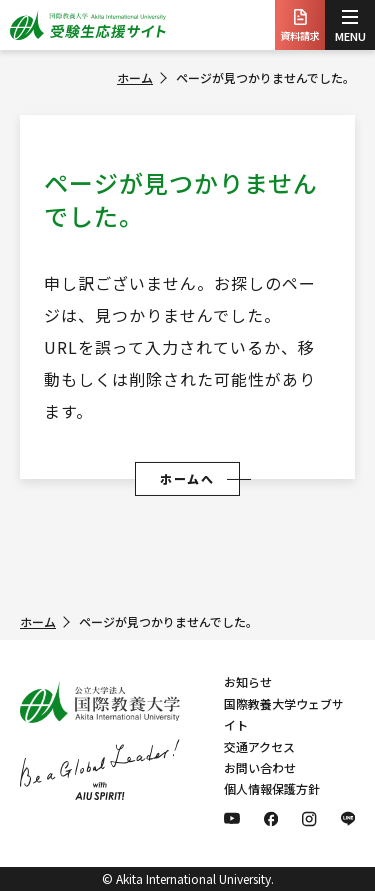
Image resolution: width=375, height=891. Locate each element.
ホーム (135, 77)
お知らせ (248, 681)
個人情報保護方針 (272, 788)
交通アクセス (259, 746)
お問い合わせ (260, 767)
